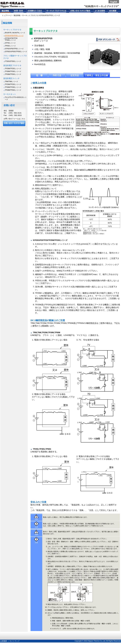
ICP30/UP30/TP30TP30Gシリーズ (11, 39)
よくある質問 (101, 11)
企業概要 (4, 641)
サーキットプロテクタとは (57, 11)
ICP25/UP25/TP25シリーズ (14, 36)
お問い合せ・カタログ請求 (81, 11)
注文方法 (75, 75)
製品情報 (7, 11)
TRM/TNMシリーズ (11, 82)
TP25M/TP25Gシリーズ (13, 69)
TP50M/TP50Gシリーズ (13, 74)
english (114, 2)
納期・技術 (20, 11)
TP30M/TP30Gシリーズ (13, 71)
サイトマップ (14, 641)
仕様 (39, 75)
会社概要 (114, 11)
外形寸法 (57, 75)
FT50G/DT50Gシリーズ (13, 61)
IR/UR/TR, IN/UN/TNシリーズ (15, 33)
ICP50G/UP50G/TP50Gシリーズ (16, 52)
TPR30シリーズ (10, 46)
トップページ (7, 15)
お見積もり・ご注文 (36, 11)
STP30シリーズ (10, 43)
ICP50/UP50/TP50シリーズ (14, 49)
